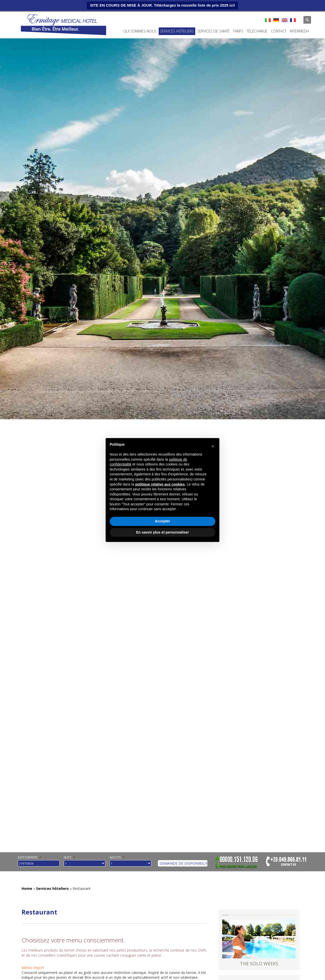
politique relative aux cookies (160, 484)
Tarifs (238, 31)
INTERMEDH (299, 31)
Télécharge (257, 31)
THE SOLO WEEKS (259, 963)
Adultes (117, 857)
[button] (213, 446)
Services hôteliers (177, 31)
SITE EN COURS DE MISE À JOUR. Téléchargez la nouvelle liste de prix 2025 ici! (162, 5)
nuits (69, 857)
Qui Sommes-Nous (140, 31)
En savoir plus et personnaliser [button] (162, 532)
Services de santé (213, 31)
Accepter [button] (162, 521)
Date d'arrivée (29, 857)
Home (27, 888)
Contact (279, 31)
